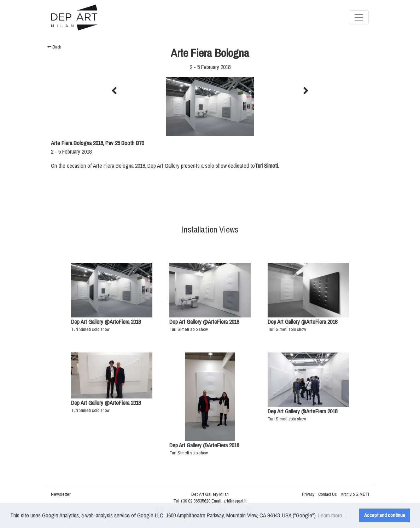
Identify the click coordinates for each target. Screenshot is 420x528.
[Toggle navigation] (359, 17)
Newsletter (61, 494)
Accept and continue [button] (385, 515)
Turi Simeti (266, 166)
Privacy (308, 494)
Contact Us (328, 494)
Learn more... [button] (332, 515)
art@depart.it (235, 501)
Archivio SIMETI (355, 494)
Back (54, 47)
